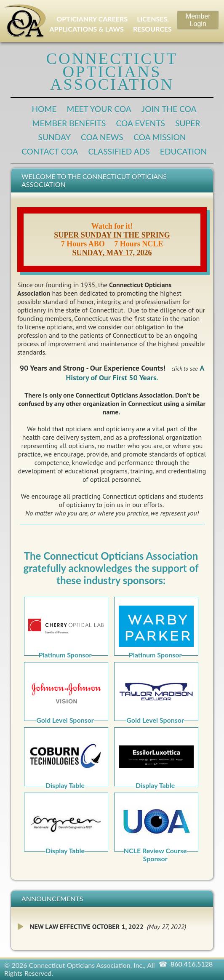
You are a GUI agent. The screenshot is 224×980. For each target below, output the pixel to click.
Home (44, 109)
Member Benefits (69, 123)
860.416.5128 (192, 964)
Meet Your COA (99, 109)
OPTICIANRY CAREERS (92, 19)
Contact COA (50, 151)
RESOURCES (152, 29)
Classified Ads (119, 151)
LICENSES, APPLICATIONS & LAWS (109, 24)
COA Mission (160, 137)
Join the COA (169, 109)
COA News (102, 137)
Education (183, 151)
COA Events (140, 123)
